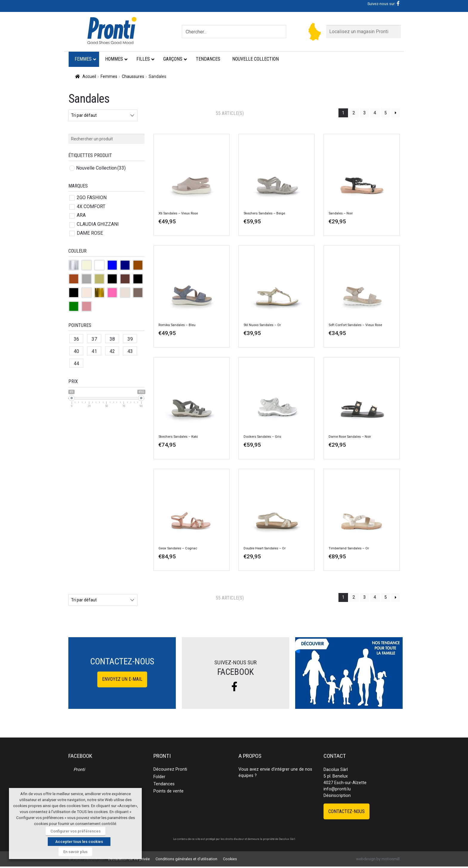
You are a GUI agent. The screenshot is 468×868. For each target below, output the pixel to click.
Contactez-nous (347, 811)
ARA (81, 215)
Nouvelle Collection (101, 168)
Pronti (79, 770)
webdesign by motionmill (378, 859)
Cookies (230, 859)
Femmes (109, 76)
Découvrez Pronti (170, 769)
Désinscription (337, 796)
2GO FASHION (92, 198)
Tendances (164, 784)
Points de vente (168, 791)
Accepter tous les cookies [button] (79, 842)
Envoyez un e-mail (122, 679)
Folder (159, 777)
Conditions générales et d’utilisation (186, 859)
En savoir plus (75, 852)
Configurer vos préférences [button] (76, 831)
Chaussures (133, 76)
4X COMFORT (91, 206)
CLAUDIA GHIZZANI (98, 224)
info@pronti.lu (337, 789)
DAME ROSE (90, 233)
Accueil (89, 76)
